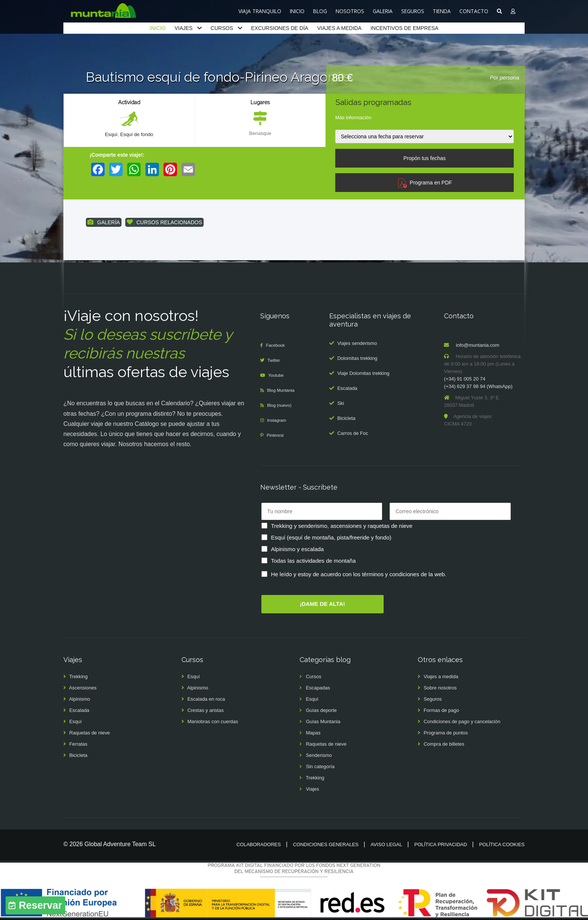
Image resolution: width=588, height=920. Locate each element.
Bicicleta (346, 419)
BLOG (320, 11)
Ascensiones (83, 689)
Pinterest (277, 436)
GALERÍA (104, 223)
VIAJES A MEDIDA (339, 28)
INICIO (297, 11)
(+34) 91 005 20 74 (465, 380)
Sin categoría (320, 767)
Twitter (275, 361)
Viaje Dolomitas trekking (363, 374)
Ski (340, 404)
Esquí (110, 135)
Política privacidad (441, 845)
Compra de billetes (444, 745)
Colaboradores (258, 845)
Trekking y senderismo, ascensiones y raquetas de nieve (342, 526)
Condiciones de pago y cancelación (462, 722)
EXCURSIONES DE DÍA (279, 28)
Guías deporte (321, 711)
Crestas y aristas (206, 711)
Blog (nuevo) (282, 406)
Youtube (278, 376)
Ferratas (78, 745)
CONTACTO (474, 11)
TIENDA (442, 11)
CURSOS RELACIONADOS (164, 223)
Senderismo (319, 756)
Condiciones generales (326, 845)
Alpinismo (79, 700)
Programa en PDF (425, 183)
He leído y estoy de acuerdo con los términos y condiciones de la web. (359, 575)
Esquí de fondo (137, 135)
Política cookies (502, 845)
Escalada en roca (206, 700)
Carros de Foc (352, 434)
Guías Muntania (323, 722)
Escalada (347, 389)
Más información (353, 118)
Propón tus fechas (425, 158)
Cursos (314, 677)
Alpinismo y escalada (298, 549)
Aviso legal (386, 845)
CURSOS (222, 28)
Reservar (40, 905)
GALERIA (383, 11)
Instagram (279, 421)
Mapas (313, 733)
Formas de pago (442, 711)
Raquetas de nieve (90, 733)
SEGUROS (413, 11)
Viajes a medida (441, 677)
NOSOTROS (350, 11)
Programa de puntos (446, 733)
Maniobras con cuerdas (213, 722)
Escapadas (318, 689)
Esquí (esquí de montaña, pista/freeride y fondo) (331, 538)
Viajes (313, 790)
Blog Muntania (283, 391)
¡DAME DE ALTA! (322, 604)
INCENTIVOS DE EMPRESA (404, 28)
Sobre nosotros (440, 689)
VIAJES (183, 28)
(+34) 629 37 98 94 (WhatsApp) (478, 387)
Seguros (433, 700)
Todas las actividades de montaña (313, 561)
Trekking (78, 677)
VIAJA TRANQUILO (260, 11)
